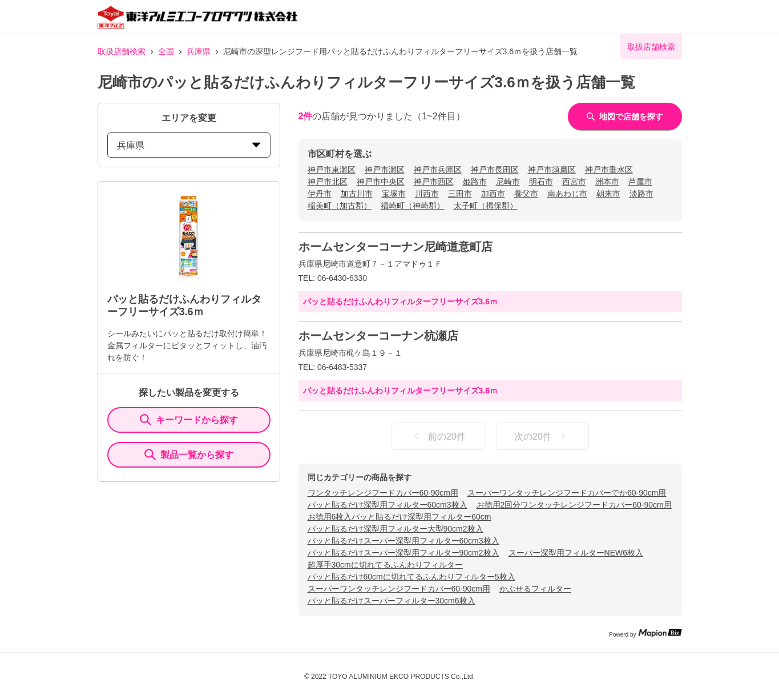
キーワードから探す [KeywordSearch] (189, 420)
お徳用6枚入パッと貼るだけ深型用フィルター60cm (399, 517)
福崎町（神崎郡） (413, 206)
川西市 (427, 194)
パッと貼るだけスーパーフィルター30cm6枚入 (391, 601)
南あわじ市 (567, 194)
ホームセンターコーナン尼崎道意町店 (395, 247)
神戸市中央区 (381, 182)
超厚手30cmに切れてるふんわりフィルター (385, 565)
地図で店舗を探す (625, 116)
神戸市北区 (328, 182)
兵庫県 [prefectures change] (189, 145)
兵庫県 (199, 51)
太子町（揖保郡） (486, 206)
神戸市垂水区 (609, 170)
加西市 (493, 194)
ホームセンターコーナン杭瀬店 (378, 336)
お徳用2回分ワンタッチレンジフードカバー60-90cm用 (574, 505)
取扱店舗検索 (122, 51)
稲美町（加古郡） (340, 206)
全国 (166, 51)
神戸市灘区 (385, 170)
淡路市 (641, 194)
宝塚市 (394, 194)
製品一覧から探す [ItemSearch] (189, 454)
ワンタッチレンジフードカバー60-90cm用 (383, 493)
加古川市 (357, 194)
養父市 (526, 194)
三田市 (460, 194)
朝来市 (608, 194)
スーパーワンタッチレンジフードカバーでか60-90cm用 (567, 493)
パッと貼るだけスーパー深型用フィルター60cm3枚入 (403, 541)
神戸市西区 (434, 182)
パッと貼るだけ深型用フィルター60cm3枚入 (388, 505)
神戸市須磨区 (552, 170)
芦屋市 (640, 182)
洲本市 (607, 182)
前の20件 (438, 436)
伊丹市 (320, 194)
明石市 (541, 182)
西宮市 (574, 182)
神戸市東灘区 (332, 170)
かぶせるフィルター (535, 589)
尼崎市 (508, 182)
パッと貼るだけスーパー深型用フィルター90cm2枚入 (403, 553)
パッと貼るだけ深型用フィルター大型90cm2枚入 (395, 529)
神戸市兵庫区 (438, 170)
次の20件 (542, 436)
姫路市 (475, 182)
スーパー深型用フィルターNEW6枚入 (576, 553)
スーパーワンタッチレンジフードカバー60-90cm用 (399, 589)
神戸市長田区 (495, 170)
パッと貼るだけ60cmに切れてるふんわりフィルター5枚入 (411, 577)
